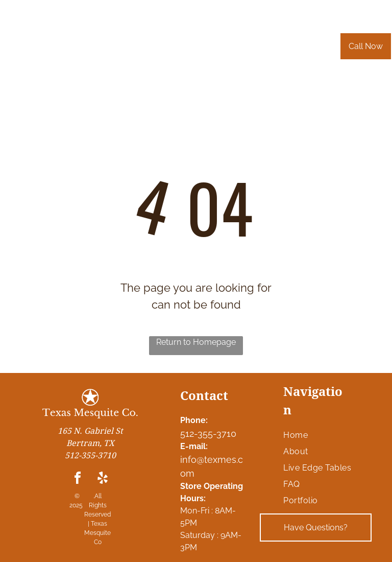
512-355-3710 (208, 434)
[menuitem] (120, 51)
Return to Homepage (196, 342)
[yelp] (103, 479)
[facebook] (78, 479)
